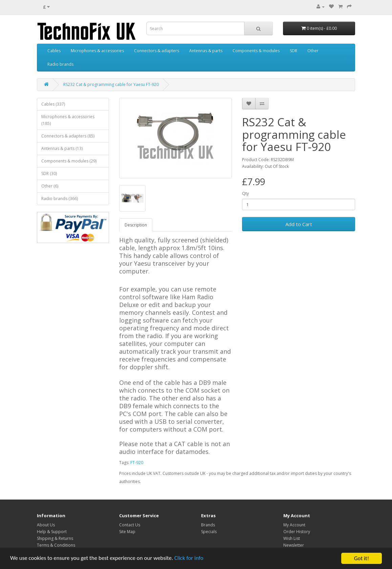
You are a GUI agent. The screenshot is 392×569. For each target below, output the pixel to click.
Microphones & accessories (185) (68, 120)
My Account (294, 525)
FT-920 (137, 463)
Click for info (189, 561)
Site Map (127, 532)
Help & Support (52, 532)
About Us (46, 525)
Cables (54, 51)
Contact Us (130, 525)
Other (313, 51)
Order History (297, 532)
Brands (208, 525)
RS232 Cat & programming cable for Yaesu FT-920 (111, 84)
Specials (209, 532)
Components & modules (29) (69, 161)
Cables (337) (53, 104)
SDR (293, 51)
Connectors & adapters (157, 51)
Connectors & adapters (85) (68, 136)
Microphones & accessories (97, 51)
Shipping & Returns (55, 538)
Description (136, 225)
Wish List (292, 538)
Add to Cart (299, 224)
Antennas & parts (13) (62, 148)
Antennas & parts (206, 51)
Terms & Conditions (56, 545)
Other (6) (50, 186)
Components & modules (256, 51)
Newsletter (294, 545)
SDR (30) (49, 173)
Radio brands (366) (60, 199)
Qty (245, 193)
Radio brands (60, 64)
